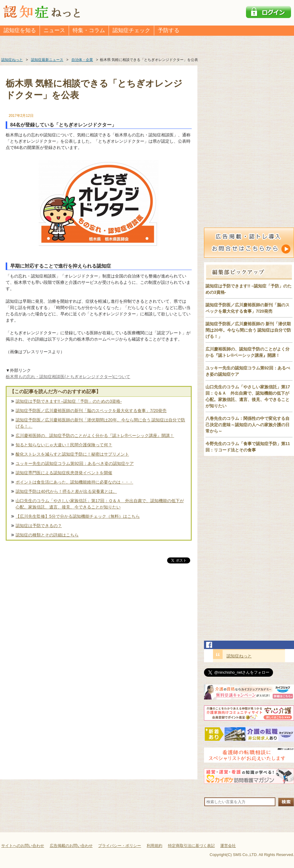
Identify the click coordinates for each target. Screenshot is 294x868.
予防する (169, 30)
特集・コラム (89, 30)
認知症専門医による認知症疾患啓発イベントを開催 (64, 473)
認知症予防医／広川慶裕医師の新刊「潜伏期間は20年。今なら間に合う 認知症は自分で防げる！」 (100, 423)
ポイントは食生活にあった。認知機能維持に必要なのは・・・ (74, 482)
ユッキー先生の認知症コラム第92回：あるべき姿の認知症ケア (75, 463)
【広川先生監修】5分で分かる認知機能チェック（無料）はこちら (78, 516)
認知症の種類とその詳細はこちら (47, 535)
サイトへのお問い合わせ (23, 846)
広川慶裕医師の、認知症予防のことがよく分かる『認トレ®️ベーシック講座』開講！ (95, 436)
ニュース (54, 30)
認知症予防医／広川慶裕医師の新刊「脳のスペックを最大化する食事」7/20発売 (91, 411)
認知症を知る (20, 30)
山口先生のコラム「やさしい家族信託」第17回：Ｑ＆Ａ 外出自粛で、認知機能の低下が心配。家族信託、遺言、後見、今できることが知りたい (100, 504)
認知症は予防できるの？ (39, 526)
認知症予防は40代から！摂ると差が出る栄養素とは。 (66, 491)
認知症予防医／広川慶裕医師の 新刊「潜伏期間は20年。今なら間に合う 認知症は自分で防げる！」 (248, 330)
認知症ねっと (239, 656)
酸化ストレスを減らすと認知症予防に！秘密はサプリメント (72, 454)
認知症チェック (131, 30)
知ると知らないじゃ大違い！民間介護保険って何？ (64, 445)
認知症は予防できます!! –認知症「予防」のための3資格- (69, 401)
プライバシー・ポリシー (120, 846)
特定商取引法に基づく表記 (191, 846)
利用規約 (154, 846)
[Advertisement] (99, 627)
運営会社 (228, 846)
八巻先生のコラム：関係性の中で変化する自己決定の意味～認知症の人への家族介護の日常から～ (247, 425)
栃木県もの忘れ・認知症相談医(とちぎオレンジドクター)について (68, 377)
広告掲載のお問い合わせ (71, 846)
